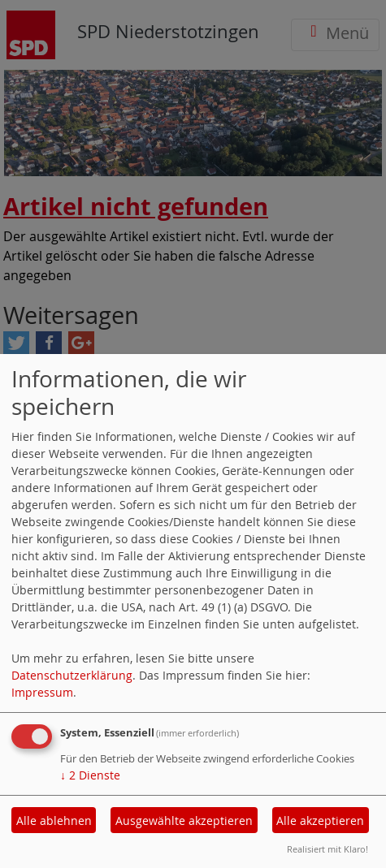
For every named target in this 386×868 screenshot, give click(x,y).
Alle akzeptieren (320, 820)
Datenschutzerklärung (72, 675)
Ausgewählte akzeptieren (184, 820)
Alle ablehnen (54, 820)
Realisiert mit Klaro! (327, 849)
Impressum (42, 692)
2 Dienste (90, 775)
